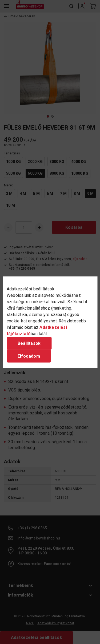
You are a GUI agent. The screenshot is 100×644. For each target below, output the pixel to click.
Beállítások (29, 343)
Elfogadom (29, 356)
